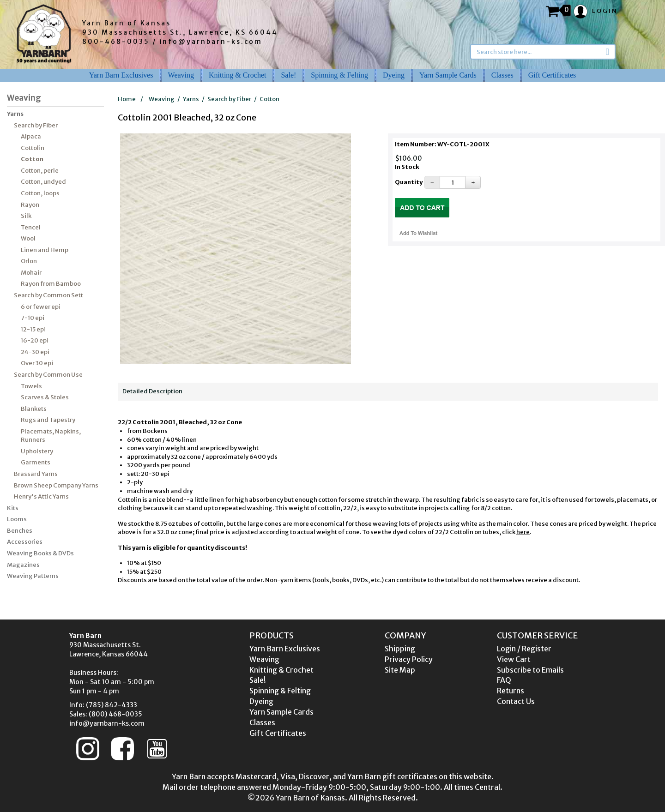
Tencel (31, 227)
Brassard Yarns (36, 474)
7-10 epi (33, 318)
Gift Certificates (552, 75)
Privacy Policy (409, 659)
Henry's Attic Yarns (41, 496)
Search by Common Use (48, 375)
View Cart (514, 659)
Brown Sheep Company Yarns (56, 485)
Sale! (288, 75)
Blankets (34, 409)
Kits (13, 508)
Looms (17, 519)
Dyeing (394, 75)
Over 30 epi (37, 363)
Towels (31, 386)
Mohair (31, 273)
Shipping (400, 649)
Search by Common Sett (48, 295)
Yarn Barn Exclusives (121, 75)
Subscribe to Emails (530, 670)
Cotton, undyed (43, 182)
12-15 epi (33, 329)
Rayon (30, 205)
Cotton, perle (40, 171)
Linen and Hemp (45, 250)
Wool (28, 238)
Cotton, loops (40, 193)
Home (127, 99)
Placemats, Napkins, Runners (51, 436)
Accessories (25, 542)
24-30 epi (35, 352)
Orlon (29, 261)
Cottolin (33, 148)
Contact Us (516, 701)
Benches (20, 531)
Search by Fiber (36, 125)
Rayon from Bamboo (51, 284)
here (523, 532)
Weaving (181, 75)
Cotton (32, 159)
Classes (502, 75)
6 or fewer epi (41, 307)
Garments (36, 462)
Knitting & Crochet (237, 75)
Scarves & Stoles (45, 397)
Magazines (23, 565)
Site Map (400, 670)
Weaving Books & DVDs (40, 553)
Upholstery (37, 451)
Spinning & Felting (339, 75)
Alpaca (31, 136)
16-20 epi (35, 340)
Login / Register (524, 649)
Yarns (15, 114)
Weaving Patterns (33, 576)
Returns (511, 691)
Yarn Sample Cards (448, 75)
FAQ (504, 680)
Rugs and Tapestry (48, 420)
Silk (26, 216)
